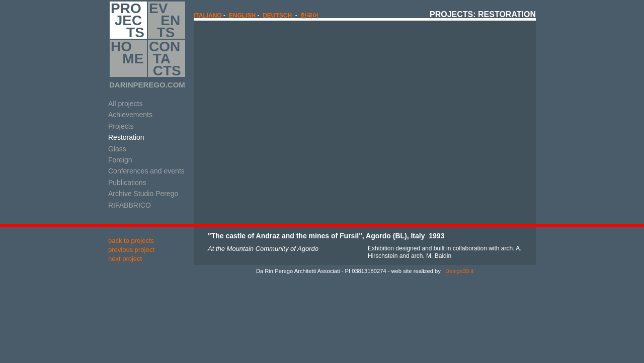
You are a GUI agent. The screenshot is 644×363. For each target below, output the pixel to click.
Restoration (126, 137)
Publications (127, 183)
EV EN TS (165, 20)
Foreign (120, 160)
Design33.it (459, 271)
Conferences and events (146, 171)
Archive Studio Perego (143, 194)
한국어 (309, 16)
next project (125, 259)
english (242, 16)
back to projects (131, 241)
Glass (117, 149)
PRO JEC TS (128, 20)
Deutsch (277, 16)
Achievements (130, 115)
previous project (131, 250)
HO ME (127, 58)
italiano (208, 16)
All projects (125, 104)
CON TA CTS (165, 58)
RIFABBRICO (130, 205)
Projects (121, 126)
